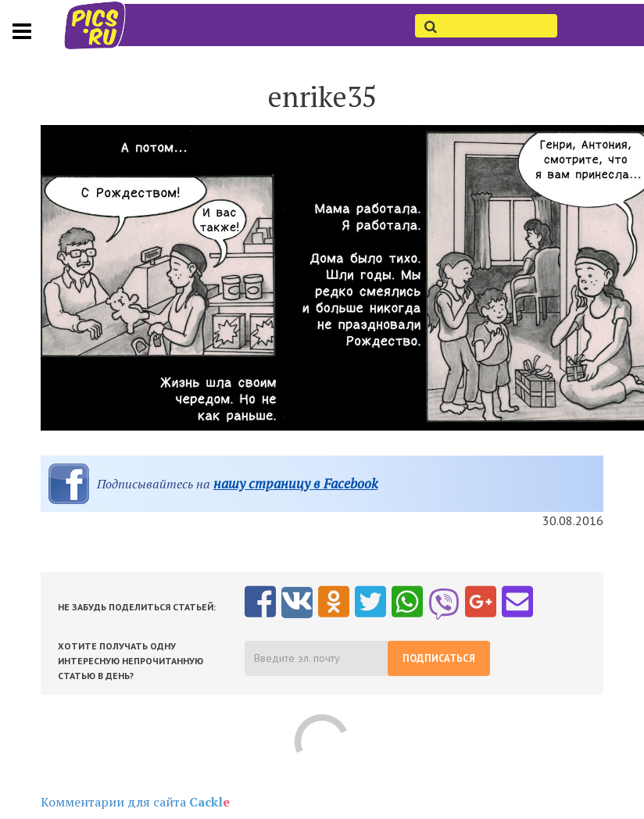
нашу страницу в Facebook (295, 483)
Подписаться (439, 658)
